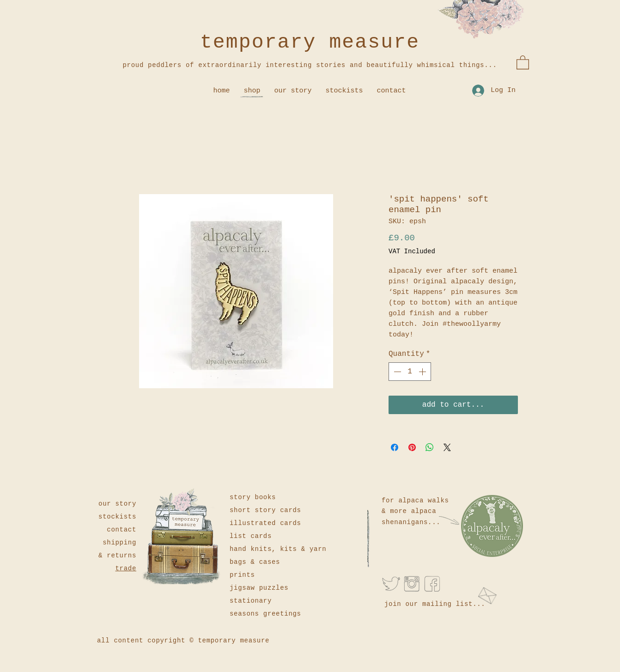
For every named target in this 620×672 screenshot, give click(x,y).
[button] (523, 62)
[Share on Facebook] (395, 447)
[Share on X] (447, 447)
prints (242, 575)
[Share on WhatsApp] (430, 447)
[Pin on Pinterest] (412, 447)
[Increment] (423, 372)
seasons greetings (265, 614)
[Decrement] (396, 372)
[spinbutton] (410, 372)
